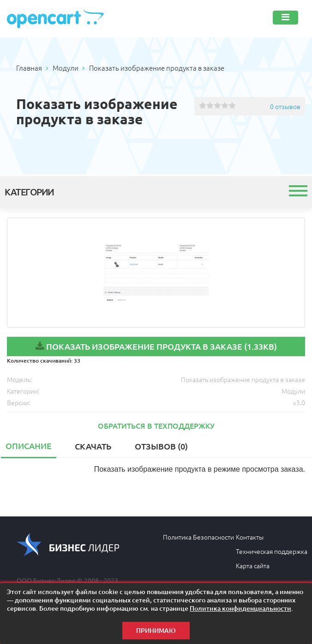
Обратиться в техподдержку (156, 425)
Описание (29, 446)
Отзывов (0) (161, 446)
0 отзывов (285, 106)
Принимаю (156, 630)
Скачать (93, 446)
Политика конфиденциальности (240, 608)
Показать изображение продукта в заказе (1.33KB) (162, 346)
